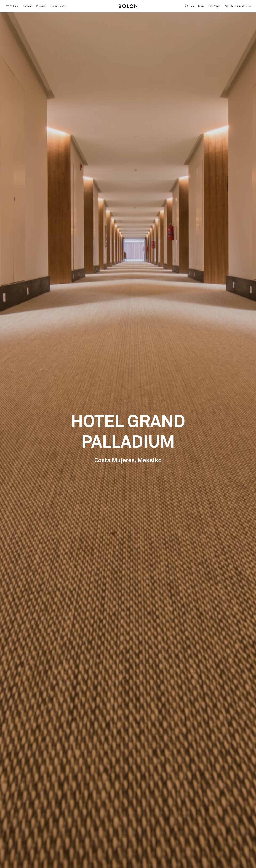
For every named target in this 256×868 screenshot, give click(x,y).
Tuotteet (27, 6)
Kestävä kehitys (58, 6)
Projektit (41, 6)
